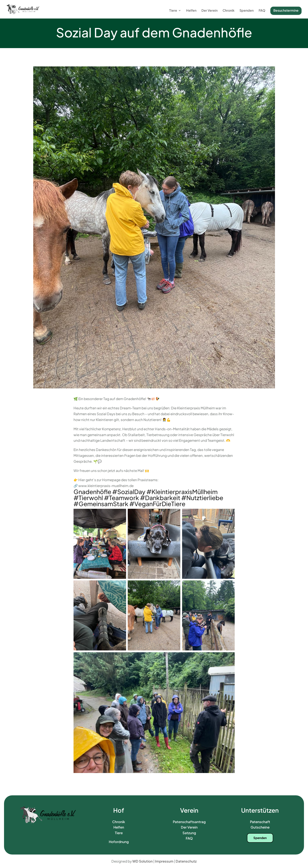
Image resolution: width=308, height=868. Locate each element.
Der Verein (209, 11)
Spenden (247, 11)
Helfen (191, 11)
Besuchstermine (286, 10)
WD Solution (143, 861)
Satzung (189, 833)
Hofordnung (119, 842)
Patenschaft (260, 822)
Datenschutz (186, 861)
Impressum (164, 861)
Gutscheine (260, 827)
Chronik (229, 11)
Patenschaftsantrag (189, 822)
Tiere (173, 11)
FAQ (262, 11)
